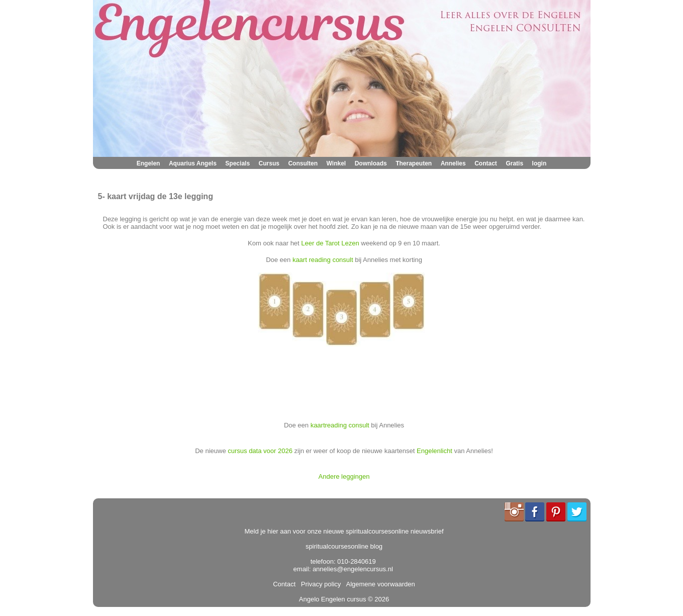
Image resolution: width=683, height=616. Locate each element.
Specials (237, 163)
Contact (486, 163)
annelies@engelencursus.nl (353, 569)
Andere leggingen (344, 476)
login (540, 163)
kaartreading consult (340, 425)
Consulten (303, 163)
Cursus (269, 163)
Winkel (336, 163)
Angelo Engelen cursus (333, 599)
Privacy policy (319, 584)
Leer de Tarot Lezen (330, 243)
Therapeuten (414, 163)
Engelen (149, 163)
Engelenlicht (434, 451)
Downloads (371, 163)
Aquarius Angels (193, 163)
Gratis (514, 163)
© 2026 (377, 599)
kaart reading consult (323, 260)
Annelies (453, 163)
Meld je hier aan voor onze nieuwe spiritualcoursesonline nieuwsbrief (344, 531)
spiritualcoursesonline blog (344, 546)
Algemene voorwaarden (379, 584)
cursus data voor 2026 (260, 451)
